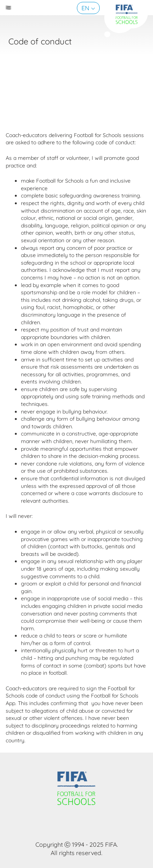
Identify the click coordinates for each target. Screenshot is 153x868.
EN (85, 8)
